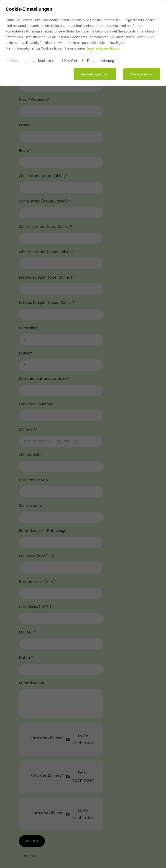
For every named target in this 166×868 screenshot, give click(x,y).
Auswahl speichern (95, 74)
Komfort (68, 61)
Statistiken (44, 61)
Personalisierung (98, 61)
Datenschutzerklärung (103, 48)
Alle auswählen (142, 74)
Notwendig (17, 61)
